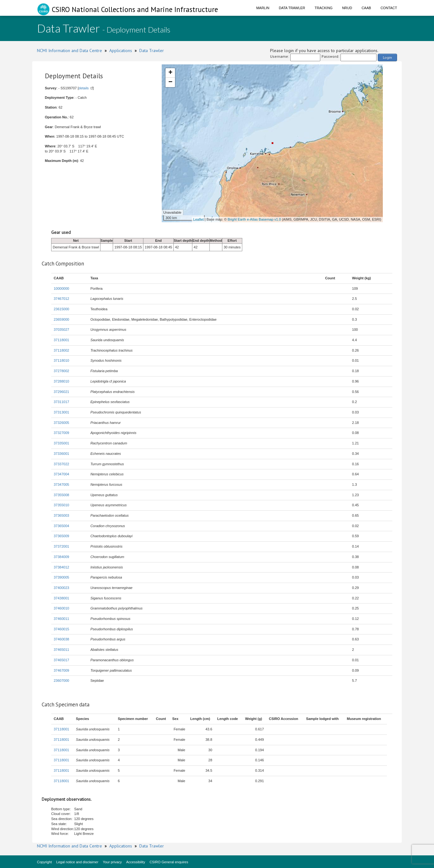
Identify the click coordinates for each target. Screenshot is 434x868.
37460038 (61, 639)
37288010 (61, 381)
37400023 (61, 588)
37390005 (61, 577)
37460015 (61, 629)
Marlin (263, 8)
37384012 (61, 567)
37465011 (61, 650)
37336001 (61, 454)
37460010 (61, 608)
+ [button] (170, 73)
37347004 (61, 474)
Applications (121, 51)
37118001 (61, 340)
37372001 (61, 546)
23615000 (61, 309)
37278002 (61, 371)
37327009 (61, 433)
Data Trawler (292, 8)
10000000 (61, 288)
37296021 (61, 392)
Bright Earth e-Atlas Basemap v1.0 (254, 219)
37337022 (61, 464)
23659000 (61, 319)
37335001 (61, 443)
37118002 (61, 350)
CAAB (366, 8)
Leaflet (199, 219)
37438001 (61, 598)
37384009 (61, 557)
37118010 (61, 360)
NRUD (347, 8)
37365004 (61, 526)
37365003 (61, 515)
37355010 (61, 505)
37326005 (61, 423)
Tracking (324, 8)
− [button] (170, 82)
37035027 (61, 330)
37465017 (61, 660)
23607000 (61, 681)
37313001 (61, 412)
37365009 (61, 536)
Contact (389, 8)
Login (387, 57)
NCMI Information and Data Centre (69, 51)
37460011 (61, 619)
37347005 (61, 485)
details (84, 88)
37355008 (61, 495)
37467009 (61, 670)
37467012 (61, 299)
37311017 (61, 402)
